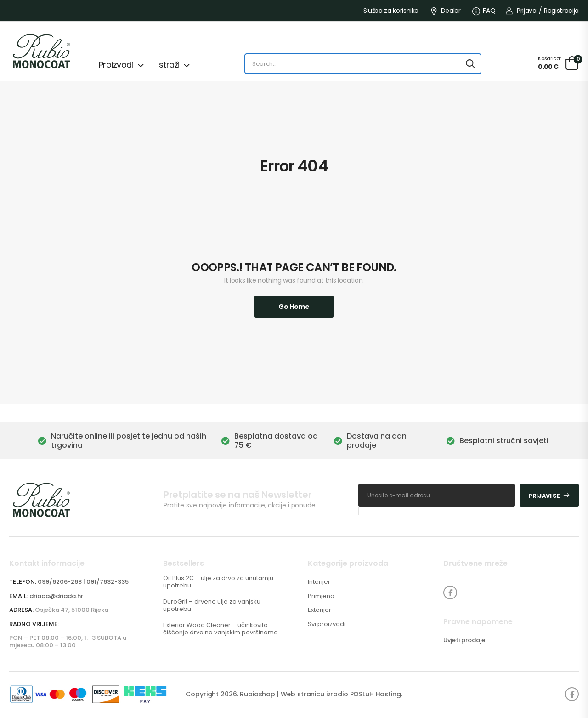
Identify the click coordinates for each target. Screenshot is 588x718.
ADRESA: (21, 610)
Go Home (294, 307)
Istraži (168, 65)
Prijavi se (544, 496)
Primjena (321, 596)
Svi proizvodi (327, 624)
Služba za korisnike (391, 11)
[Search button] (470, 64)
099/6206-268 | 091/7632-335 (83, 582)
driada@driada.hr (56, 596)
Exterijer (319, 610)
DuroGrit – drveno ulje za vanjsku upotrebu (212, 605)
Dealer (445, 11)
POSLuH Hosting (376, 694)
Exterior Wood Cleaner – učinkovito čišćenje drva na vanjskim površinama (220, 629)
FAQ (484, 11)
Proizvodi (116, 65)
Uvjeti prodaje (464, 640)
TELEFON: (23, 582)
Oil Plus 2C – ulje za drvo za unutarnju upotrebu (218, 582)
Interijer (319, 582)
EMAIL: (19, 596)
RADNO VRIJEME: (34, 624)
